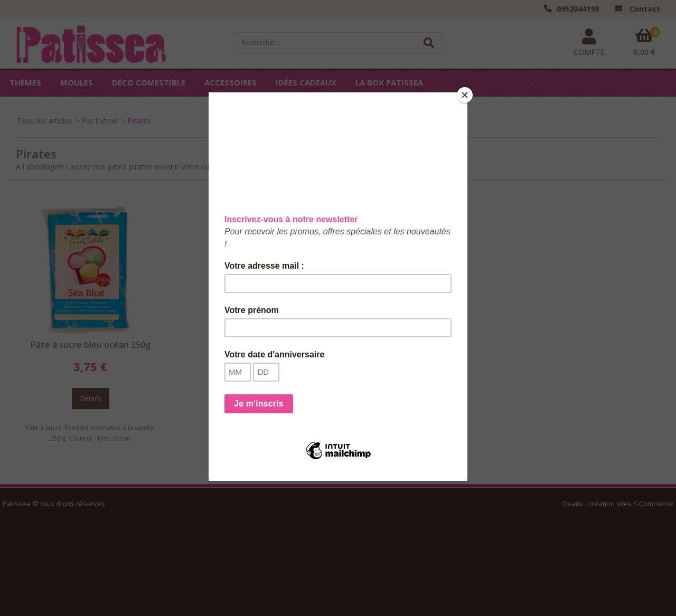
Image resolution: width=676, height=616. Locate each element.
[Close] (465, 95)
